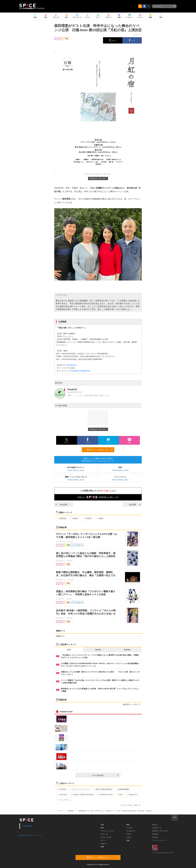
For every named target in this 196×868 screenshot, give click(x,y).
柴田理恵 (62, 518)
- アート (103, 840)
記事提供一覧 (157, 828)
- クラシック (104, 834)
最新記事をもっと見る (131, 704)
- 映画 (102, 847)
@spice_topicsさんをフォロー (31, 835)
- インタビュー (131, 831)
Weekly (98, 650)
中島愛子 (88, 518)
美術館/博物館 (123, 789)
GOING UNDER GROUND (82, 795)
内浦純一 (75, 518)
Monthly (127, 650)
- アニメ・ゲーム (106, 837)
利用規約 (155, 837)
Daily (69, 650)
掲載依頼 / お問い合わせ (160, 831)
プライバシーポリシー (160, 840)
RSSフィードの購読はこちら (100, 450)
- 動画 (128, 825)
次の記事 (135, 505)
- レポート (129, 834)
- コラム (128, 837)
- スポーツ (103, 844)
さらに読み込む (105, 775)
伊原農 (100, 518)
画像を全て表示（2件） (98, 178)
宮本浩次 (62, 789)
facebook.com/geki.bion (81, 371)
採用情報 (155, 834)
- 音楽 (102, 825)
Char (119, 795)
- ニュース (129, 828)
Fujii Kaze (62, 795)
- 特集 (128, 840)
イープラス (59, 811)
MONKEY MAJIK (105, 795)
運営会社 (155, 825)
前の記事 (61, 505)
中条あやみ (132, 795)
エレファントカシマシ (80, 789)
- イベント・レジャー (107, 831)
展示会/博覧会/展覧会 (103, 789)
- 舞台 (102, 828)
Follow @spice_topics (76, 470)
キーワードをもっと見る (131, 805)
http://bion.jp (71, 365)
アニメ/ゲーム (64, 800)
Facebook (27, 826)
